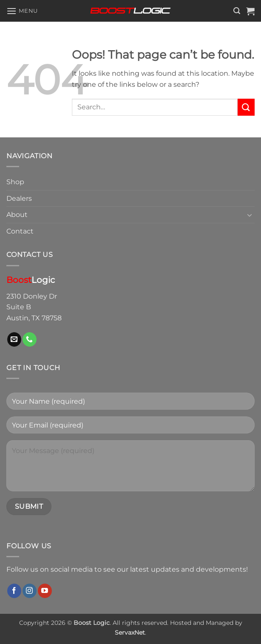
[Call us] (30, 339)
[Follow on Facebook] (14, 591)
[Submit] (246, 107)
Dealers (19, 198)
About (17, 215)
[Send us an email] (14, 339)
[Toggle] (250, 215)
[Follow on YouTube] (45, 591)
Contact (20, 231)
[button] (22, 11)
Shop (15, 182)
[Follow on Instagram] (30, 591)
